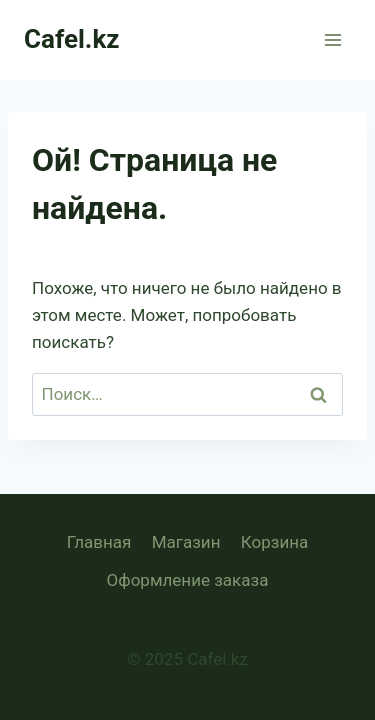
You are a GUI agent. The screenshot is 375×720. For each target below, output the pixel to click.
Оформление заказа (188, 580)
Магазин (186, 542)
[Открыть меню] (332, 39)
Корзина (274, 542)
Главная (99, 542)
